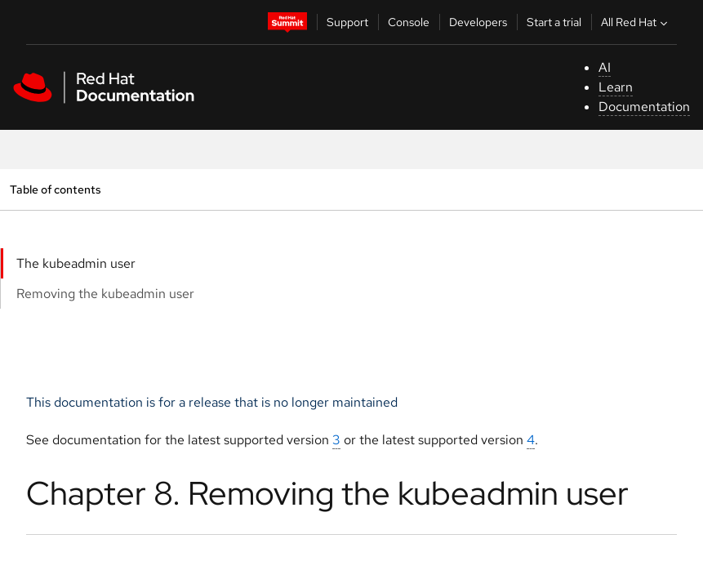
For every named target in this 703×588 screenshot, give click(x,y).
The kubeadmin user (76, 263)
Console (409, 22)
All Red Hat (636, 22)
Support (347, 22)
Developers (478, 22)
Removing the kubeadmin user (105, 294)
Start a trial (554, 22)
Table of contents (55, 189)
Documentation (644, 107)
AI (605, 67)
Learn (616, 87)
